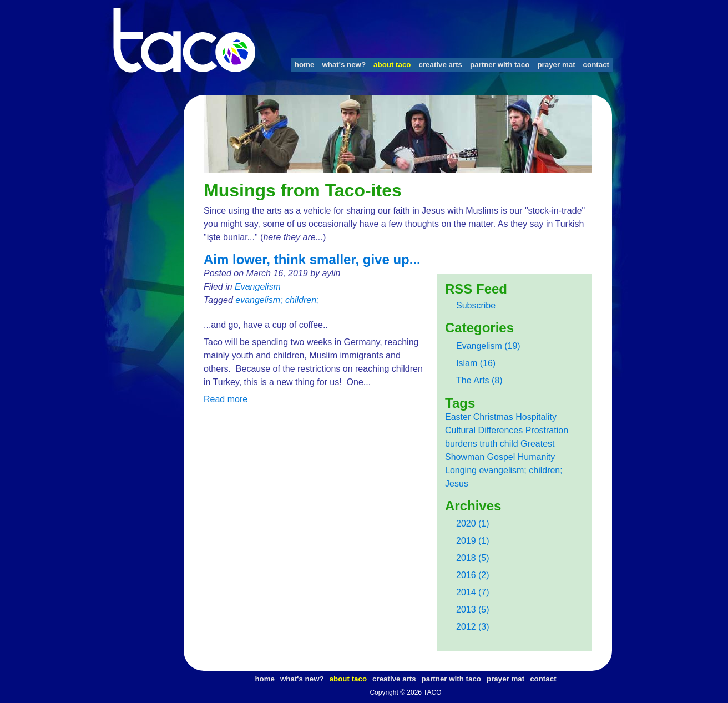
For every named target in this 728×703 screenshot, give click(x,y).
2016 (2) (473, 575)
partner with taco (500, 65)
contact (596, 65)
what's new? (344, 65)
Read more (226, 399)
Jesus (457, 484)
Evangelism (258, 287)
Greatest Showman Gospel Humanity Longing (500, 457)
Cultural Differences (484, 430)
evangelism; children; (277, 300)
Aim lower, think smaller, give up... (312, 259)
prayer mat (556, 65)
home (305, 65)
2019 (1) (473, 541)
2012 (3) (473, 627)
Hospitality (536, 417)
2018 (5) (473, 558)
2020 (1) (473, 524)
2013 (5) (473, 610)
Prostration (547, 430)
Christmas (493, 417)
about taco (392, 65)
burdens (461, 444)
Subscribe (476, 305)
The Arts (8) (479, 380)
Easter (458, 417)
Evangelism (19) (488, 346)
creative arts (440, 65)
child (509, 444)
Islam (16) (476, 363)
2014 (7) (473, 592)
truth (488, 444)
